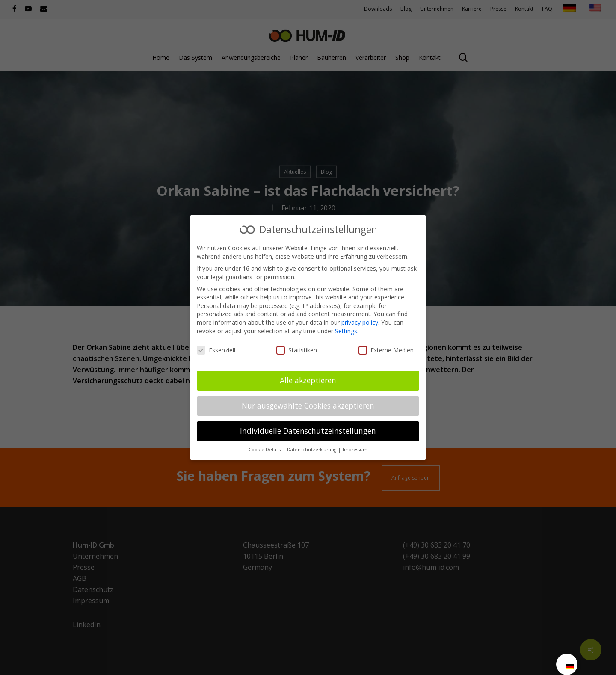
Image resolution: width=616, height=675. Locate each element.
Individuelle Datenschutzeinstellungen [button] (308, 431)
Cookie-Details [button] (265, 450)
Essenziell (216, 350)
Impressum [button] (355, 450)
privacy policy (360, 322)
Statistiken (297, 350)
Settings (346, 331)
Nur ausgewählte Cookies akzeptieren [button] (308, 406)
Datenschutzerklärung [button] (312, 450)
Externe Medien (386, 350)
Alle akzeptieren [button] (308, 380)
